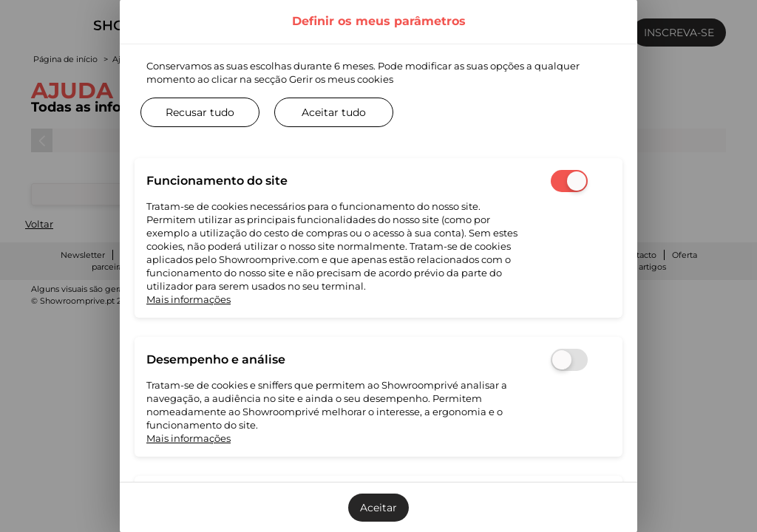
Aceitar (378, 508)
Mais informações (189, 299)
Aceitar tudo (334, 112)
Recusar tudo (200, 112)
